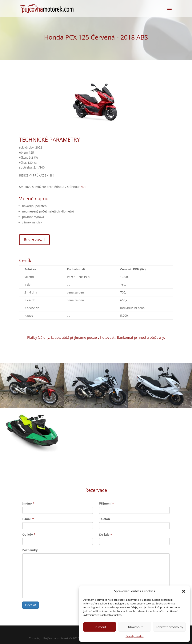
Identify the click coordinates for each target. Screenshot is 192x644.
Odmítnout (135, 627)
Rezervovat (34, 240)
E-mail (28, 519)
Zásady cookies (135, 636)
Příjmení (107, 503)
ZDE (83, 187)
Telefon (105, 519)
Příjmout (100, 627)
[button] (184, 591)
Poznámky (30, 550)
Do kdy (106, 534)
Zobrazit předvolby (169, 627)
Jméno (28, 503)
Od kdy (29, 534)
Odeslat (31, 605)
